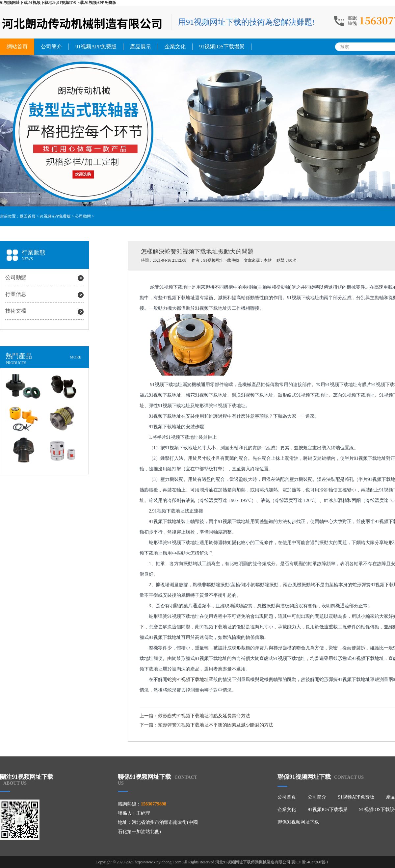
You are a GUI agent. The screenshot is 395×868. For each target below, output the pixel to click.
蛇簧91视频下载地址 (188, 680)
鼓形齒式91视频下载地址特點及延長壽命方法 (204, 716)
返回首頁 (28, 216)
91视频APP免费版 (96, 47)
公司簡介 (51, 47)
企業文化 (175, 47)
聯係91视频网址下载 (298, 822)
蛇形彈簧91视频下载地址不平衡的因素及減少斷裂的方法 (216, 725)
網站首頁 (17, 47)
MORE (76, 357)
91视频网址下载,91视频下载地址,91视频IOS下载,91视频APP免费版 (58, 3)
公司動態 (83, 216)
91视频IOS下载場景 (222, 47)
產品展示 (141, 47)
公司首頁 (287, 797)
